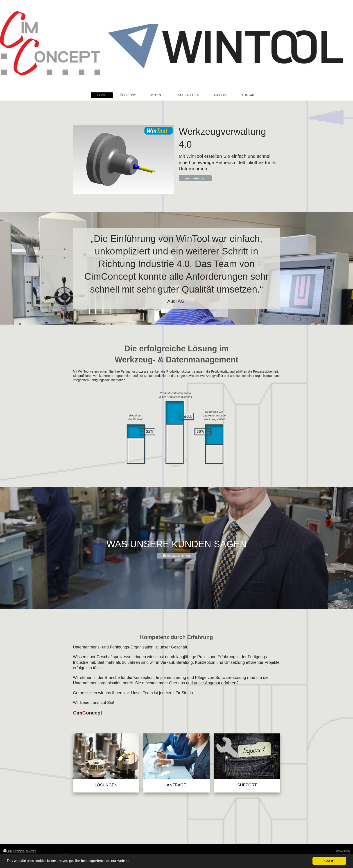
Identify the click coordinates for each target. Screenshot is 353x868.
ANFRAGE (176, 785)
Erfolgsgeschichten (176, 556)
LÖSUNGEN (106, 785)
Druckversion (14, 851)
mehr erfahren (195, 178)
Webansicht (343, 851)
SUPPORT (247, 785)
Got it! (329, 861)
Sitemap (31, 851)
